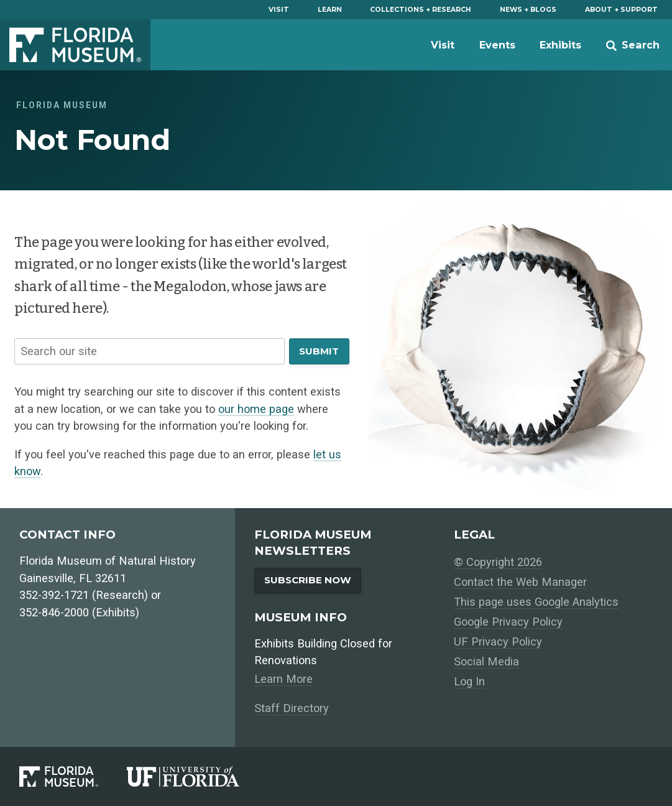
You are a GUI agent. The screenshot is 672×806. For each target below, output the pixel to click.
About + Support (621, 10)
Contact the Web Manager (520, 582)
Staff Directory (292, 708)
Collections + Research (421, 10)
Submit (319, 351)
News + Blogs (528, 10)
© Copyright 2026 (498, 562)
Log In (469, 681)
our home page (256, 409)
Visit (279, 10)
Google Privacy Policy (508, 622)
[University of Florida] (198, 777)
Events (497, 45)
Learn (330, 10)
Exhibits (560, 45)
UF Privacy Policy (498, 642)
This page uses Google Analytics (536, 602)
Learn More (283, 679)
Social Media (486, 661)
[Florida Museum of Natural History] (73, 777)
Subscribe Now (308, 580)
